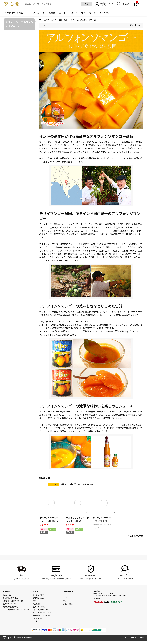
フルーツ (73, 13)
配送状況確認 (68, 604)
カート (139, 4)
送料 (22, 576)
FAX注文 (36, 621)
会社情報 (6, 592)
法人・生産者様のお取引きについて (16, 610)
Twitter (133, 638)
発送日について (38, 598)
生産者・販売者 (50, 20)
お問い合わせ (125, 576)
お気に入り (125, 4)
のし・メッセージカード (42, 613)
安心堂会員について (40, 618)
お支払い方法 (56, 576)
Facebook (141, 638)
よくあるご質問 (38, 595)
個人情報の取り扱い (10, 598)
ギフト (92, 13)
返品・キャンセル (39, 607)
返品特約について (9, 604)
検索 (86, 4)
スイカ (36, 13)
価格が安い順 (75, 484)
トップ (40, 20)
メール (65, 598)
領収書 (42, 616)
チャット (66, 595)
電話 (64, 601)
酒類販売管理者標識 (10, 607)
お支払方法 (37, 604)
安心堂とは (7, 595)
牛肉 (83, 13)
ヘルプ (120, 579)
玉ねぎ (62, 13)
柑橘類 (52, 13)
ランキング (105, 13)
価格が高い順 (88, 484)
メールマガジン (124, 638)
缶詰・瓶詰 (63, 20)
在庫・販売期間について (42, 610)
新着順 (64, 484)
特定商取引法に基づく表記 (13, 601)
